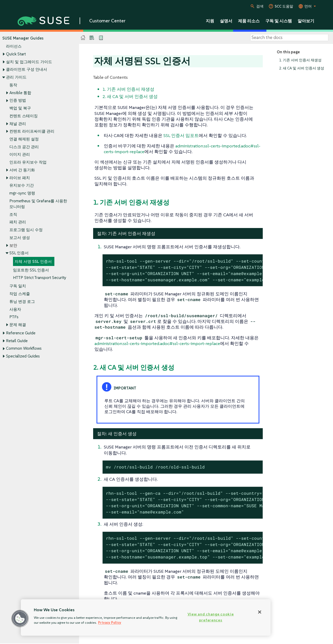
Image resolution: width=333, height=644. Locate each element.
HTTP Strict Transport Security (40, 278)
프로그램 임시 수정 (26, 230)
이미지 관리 (20, 155)
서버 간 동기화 (22, 170)
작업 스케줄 (20, 294)
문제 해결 (18, 325)
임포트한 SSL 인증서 (31, 270)
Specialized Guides (23, 356)
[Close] (260, 612)
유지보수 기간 (22, 186)
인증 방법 (18, 100)
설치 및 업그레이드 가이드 (29, 62)
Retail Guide (17, 341)
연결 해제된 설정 (24, 139)
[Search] (289, 38)
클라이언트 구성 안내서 (27, 70)
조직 (13, 214)
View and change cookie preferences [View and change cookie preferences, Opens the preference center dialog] (211, 617)
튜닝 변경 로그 (22, 301)
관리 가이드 (16, 77)
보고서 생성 (20, 238)
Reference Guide (21, 333)
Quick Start (16, 54)
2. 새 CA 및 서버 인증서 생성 (302, 68)
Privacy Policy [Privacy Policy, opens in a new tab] (110, 623)
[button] (20, 619)
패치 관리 (18, 222)
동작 (13, 85)
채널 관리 (18, 124)
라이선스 (14, 46)
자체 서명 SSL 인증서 (33, 261)
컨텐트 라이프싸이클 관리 (32, 131)
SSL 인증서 (19, 253)
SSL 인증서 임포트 (181, 135)
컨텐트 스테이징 (24, 116)
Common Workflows (24, 349)
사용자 (15, 309)
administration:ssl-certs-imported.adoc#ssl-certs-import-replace (157, 343)
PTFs (14, 317)
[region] (146, 617)
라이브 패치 (20, 178)
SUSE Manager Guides (23, 38)
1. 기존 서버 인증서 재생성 (300, 60)
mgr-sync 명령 (22, 193)
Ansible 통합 (20, 93)
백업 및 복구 (20, 108)
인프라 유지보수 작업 (28, 162)
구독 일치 (18, 286)
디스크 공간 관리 (24, 147)
